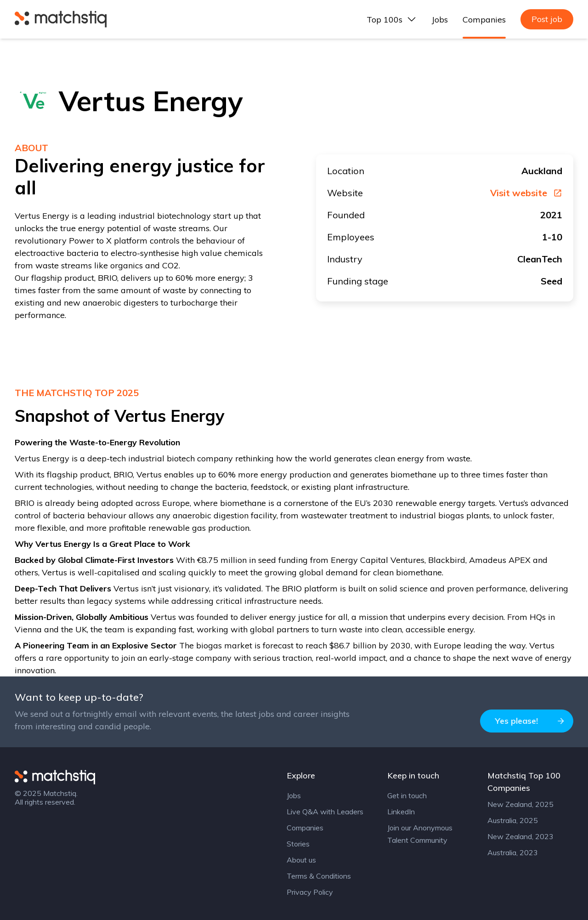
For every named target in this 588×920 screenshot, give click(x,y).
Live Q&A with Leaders (325, 812)
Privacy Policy (310, 892)
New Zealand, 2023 (520, 836)
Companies (484, 20)
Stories (298, 844)
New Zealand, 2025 (520, 804)
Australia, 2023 (513, 852)
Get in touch (407, 795)
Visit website (526, 193)
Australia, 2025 (513, 820)
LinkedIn (401, 812)
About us (301, 860)
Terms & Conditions (319, 876)
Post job (547, 19)
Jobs (440, 20)
